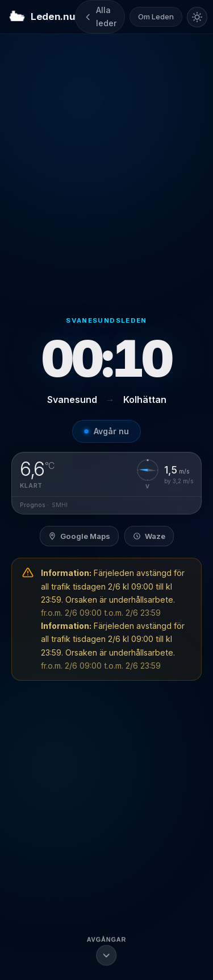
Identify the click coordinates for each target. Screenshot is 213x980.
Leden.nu (42, 17)
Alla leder (100, 16)
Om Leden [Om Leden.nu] (156, 17)
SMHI (60, 505)
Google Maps (79, 536)
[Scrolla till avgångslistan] (107, 950)
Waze (149, 536)
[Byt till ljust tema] (197, 17)
